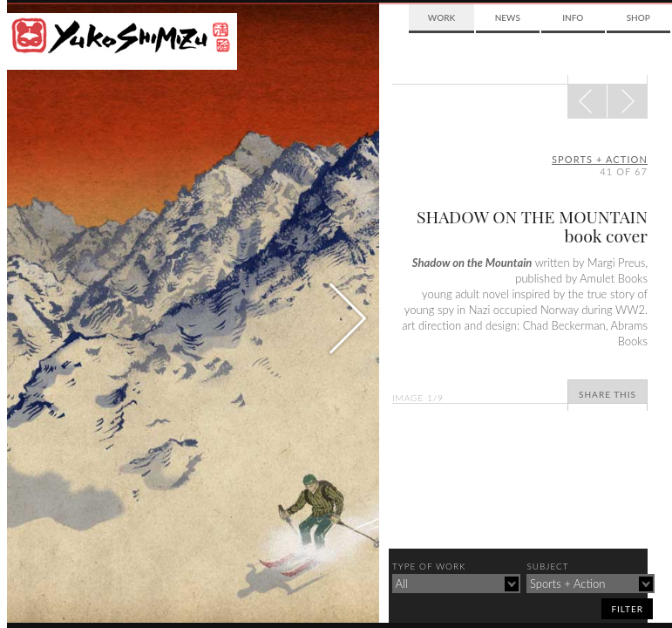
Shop (638, 17)
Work (441, 17)
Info (573, 17)
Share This (608, 394)
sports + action (600, 159)
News (508, 17)
